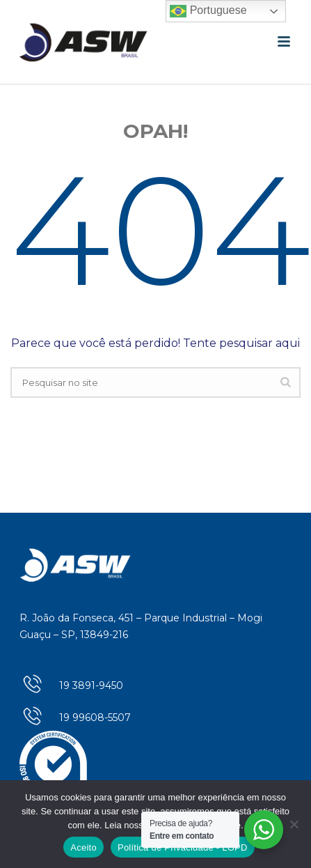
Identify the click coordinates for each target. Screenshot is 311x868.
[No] (294, 824)
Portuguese (208, 11)
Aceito (83, 847)
